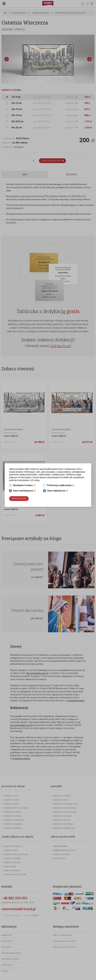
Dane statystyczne (58, 491)
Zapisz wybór (19, 499)
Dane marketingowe (25, 491)
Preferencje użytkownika (61, 486)
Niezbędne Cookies (25, 486)
